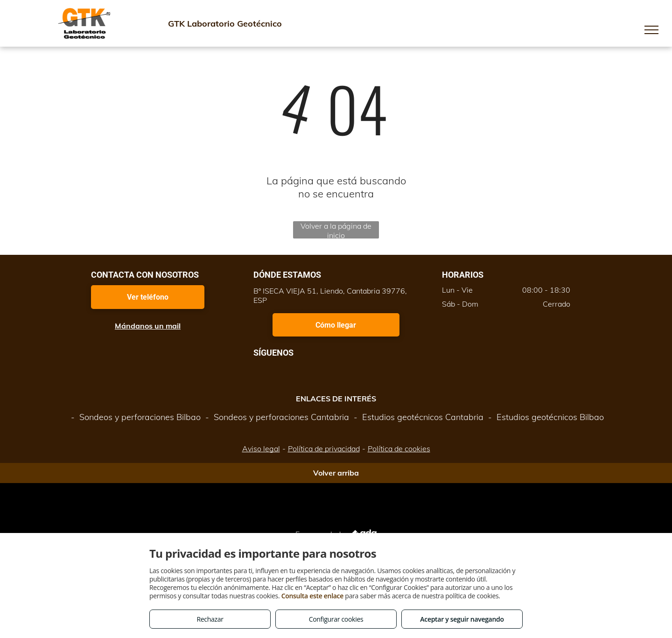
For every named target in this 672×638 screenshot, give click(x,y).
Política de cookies (399, 449)
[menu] (651, 30)
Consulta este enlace (312, 596)
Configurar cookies (336, 619)
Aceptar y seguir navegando (462, 619)
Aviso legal (261, 449)
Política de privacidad (324, 449)
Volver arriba (336, 473)
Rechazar (210, 619)
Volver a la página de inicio (336, 230)
